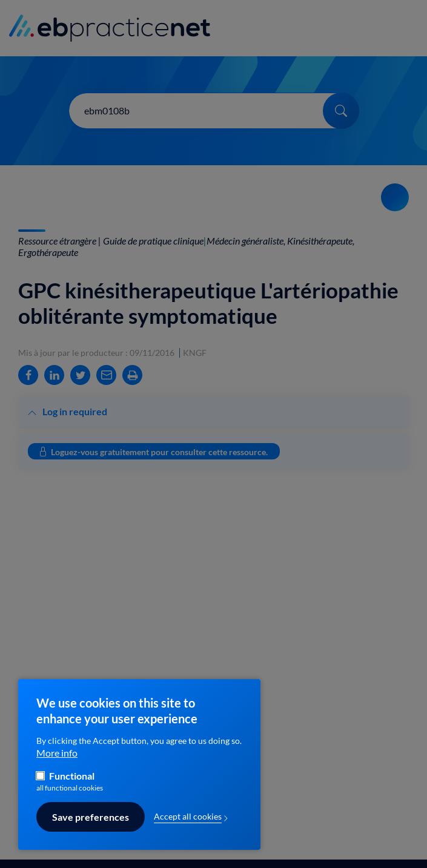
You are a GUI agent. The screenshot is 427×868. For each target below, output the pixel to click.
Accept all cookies (188, 823)
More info (57, 759)
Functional (72, 782)
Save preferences (91, 823)
